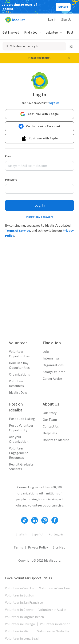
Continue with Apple (40, 139)
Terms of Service (18, 231)
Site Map (59, 547)
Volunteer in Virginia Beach (24, 617)
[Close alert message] (69, 58)
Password (11, 180)
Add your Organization (19, 439)
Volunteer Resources (16, 384)
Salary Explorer (54, 372)
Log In (52, 20)
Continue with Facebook (39, 126)
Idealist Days (18, 393)
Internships (51, 358)
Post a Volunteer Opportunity (21, 428)
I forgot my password (40, 217)
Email (9, 157)
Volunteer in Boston (20, 595)
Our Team (50, 420)
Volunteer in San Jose (55, 588)
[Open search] (34, 46)
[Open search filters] (71, 46)
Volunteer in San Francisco (24, 603)
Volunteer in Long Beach (23, 639)
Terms (18, 547)
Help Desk (50, 433)
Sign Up (66, 20)
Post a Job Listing (22, 419)
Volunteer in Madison (55, 624)
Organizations (19, 374)
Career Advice (52, 379)
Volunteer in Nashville (53, 631)
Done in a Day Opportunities (19, 365)
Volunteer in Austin (52, 610)
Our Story (50, 413)
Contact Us (51, 426)
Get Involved (11, 33)
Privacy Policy (38, 547)
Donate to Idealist (56, 440)
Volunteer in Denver (19, 610)
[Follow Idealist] (24, 520)
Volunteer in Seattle (20, 588)
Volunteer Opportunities (19, 354)
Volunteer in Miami (19, 631)
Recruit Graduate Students (21, 467)
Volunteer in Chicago (20, 624)
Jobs (46, 352)
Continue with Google (39, 114)
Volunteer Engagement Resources (19, 453)
